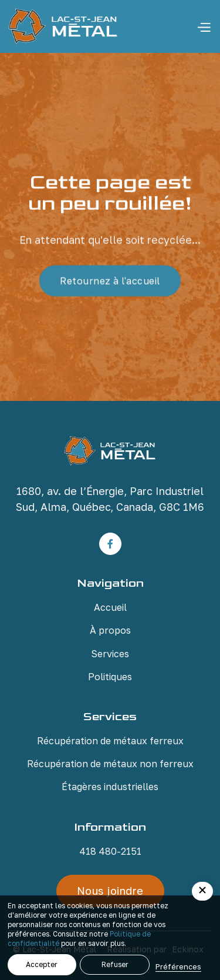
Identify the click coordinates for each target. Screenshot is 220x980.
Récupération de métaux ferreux (110, 741)
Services (110, 654)
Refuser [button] (115, 964)
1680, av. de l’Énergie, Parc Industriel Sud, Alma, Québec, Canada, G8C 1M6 (110, 499)
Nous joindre (110, 891)
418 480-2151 (110, 851)
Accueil (110, 607)
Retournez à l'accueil (110, 282)
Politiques (110, 677)
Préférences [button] (178, 967)
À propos (110, 630)
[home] (63, 26)
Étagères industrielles (110, 787)
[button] (204, 27)
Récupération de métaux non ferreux (110, 764)
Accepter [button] (42, 964)
